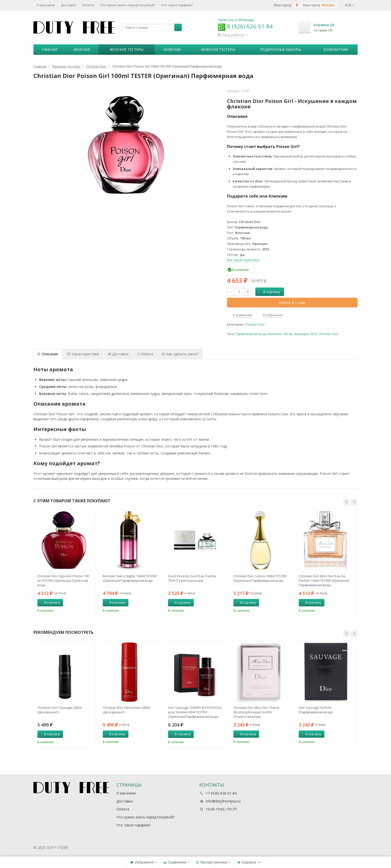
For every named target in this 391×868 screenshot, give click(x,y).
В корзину (269, 292)
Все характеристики (243, 260)
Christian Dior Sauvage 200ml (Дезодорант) (59, 710)
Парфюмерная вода (251, 334)
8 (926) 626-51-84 (245, 26)
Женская (82, 49)
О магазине (46, 5)
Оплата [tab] (145, 354)
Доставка (68, 5)
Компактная (336, 49)
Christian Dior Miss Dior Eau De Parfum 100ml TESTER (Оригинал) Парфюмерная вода (324, 580)
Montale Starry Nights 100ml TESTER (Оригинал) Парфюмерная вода (130, 578)
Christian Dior (255, 325)
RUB (350, 5)
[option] (64, 563)
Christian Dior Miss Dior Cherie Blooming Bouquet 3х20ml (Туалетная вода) (256, 712)
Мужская (172, 49)
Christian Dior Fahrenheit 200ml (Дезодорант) (126, 710)
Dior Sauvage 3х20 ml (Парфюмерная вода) (316, 710)
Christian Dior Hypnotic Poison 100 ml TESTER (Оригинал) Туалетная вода (63, 580)
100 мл (288, 334)
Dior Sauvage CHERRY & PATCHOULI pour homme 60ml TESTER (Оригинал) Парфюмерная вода (195, 712)
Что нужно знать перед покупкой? (128, 5)
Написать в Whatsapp (236, 20)
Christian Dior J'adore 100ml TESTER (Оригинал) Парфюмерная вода (260, 578)
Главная (49, 49)
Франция (301, 334)
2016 (313, 334)
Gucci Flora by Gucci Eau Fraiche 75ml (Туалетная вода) (192, 578)
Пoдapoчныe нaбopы (280, 49)
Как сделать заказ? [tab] (180, 354)
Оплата (88, 5)
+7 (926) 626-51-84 (221, 793)
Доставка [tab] (118, 354)
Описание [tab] (48, 354)
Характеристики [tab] (83, 354)
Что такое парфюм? (177, 5)
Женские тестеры (127, 49)
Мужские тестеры (218, 49)
